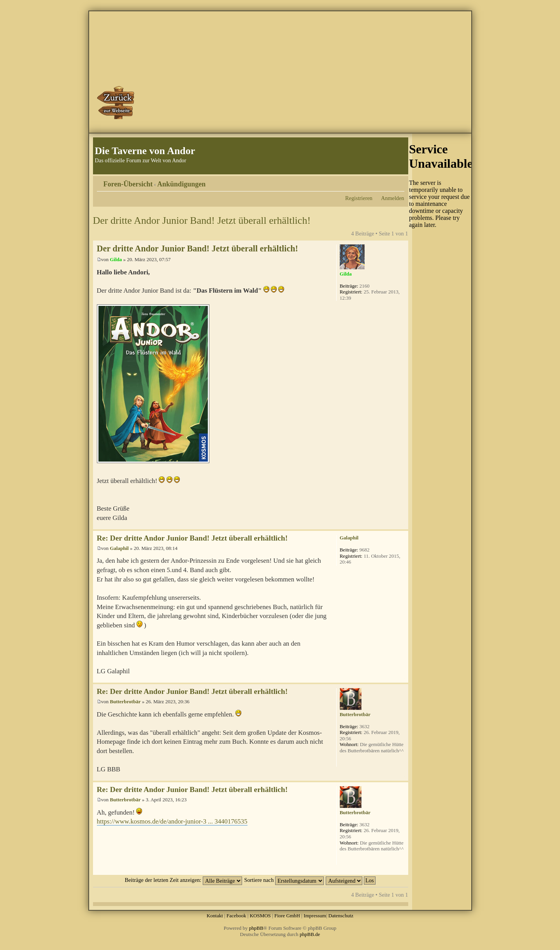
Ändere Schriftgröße (399, 181)
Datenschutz (341, 916)
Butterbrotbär (125, 702)
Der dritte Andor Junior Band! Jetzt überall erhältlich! (202, 220)
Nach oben (402, 525)
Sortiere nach (284, 880)
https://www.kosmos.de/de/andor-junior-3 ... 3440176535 (172, 821)
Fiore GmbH (287, 916)
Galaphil (119, 548)
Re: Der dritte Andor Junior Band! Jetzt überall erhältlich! (192, 538)
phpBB (256, 928)
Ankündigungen (181, 184)
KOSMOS (260, 916)
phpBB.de (310, 934)
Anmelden (393, 198)
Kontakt (215, 916)
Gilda (116, 259)
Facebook (236, 916)
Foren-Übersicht (128, 184)
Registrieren (359, 198)
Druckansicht (387, 181)
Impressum (315, 916)
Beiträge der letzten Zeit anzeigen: (183, 880)
